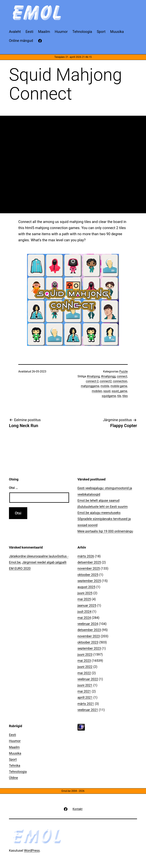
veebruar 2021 (88, 710)
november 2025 (89, 568)
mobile (105, 386)
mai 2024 (84, 618)
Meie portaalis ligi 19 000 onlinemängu (105, 531)
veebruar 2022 (88, 679)
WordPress (32, 850)
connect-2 (92, 381)
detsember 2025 (89, 562)
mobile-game (119, 386)
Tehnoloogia (18, 772)
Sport (13, 759)
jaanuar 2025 (87, 605)
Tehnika (15, 765)
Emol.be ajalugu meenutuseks (99, 513)
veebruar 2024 (88, 624)
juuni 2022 (85, 667)
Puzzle (123, 371)
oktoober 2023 (88, 642)
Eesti (12, 735)
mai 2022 (84, 673)
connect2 (106, 381)
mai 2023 (84, 661)
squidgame (109, 396)
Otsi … (13, 488)
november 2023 (89, 636)
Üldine (13, 778)
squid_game (119, 391)
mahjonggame (90, 386)
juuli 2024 (84, 612)
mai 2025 (84, 599)
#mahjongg (108, 376)
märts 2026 (86, 556)
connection (120, 381)
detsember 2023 (89, 630)
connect (122, 376)
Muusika (15, 753)
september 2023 (89, 648)
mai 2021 (84, 691)
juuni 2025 (85, 593)
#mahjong (93, 376)
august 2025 (86, 587)
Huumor (15, 741)
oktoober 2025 (88, 575)
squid (107, 391)
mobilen (97, 391)
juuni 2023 (85, 654)
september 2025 (89, 581)
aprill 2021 (85, 697)
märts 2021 (86, 704)
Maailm (14, 747)
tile (119, 396)
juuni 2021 (85, 685)
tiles (125, 396)
